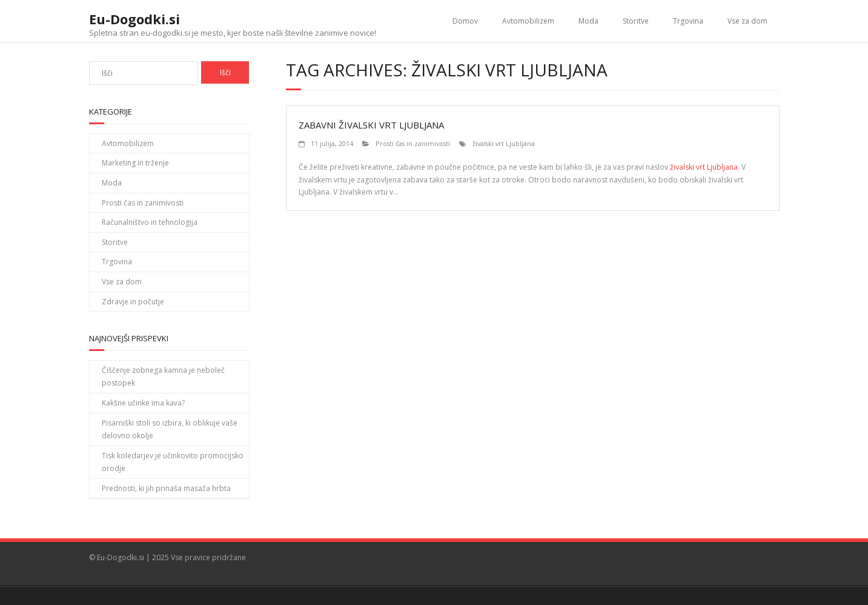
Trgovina (688, 21)
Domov (465, 21)
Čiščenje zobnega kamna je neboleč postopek (163, 377)
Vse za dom (747, 21)
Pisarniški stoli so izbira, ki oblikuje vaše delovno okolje (170, 430)
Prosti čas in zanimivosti (413, 143)
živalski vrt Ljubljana (504, 143)
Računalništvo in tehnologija (150, 222)
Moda (588, 21)
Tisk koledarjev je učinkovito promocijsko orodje (173, 462)
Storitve (636, 21)
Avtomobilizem (528, 21)
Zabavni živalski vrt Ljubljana (371, 125)
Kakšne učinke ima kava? (143, 403)
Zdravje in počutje (133, 302)
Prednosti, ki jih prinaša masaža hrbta (166, 488)
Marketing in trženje (135, 163)
